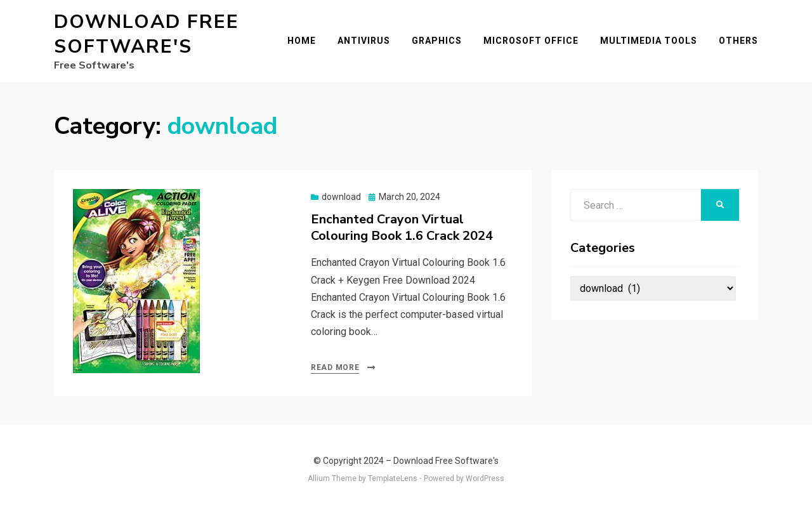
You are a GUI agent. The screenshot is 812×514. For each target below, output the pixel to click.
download (341, 197)
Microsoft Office (531, 41)
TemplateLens (393, 478)
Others (738, 41)
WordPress (485, 478)
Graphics (437, 41)
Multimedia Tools (649, 41)
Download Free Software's (147, 34)
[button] (136, 281)
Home (302, 41)
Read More (335, 367)
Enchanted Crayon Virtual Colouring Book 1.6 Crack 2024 (402, 227)
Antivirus (364, 41)
